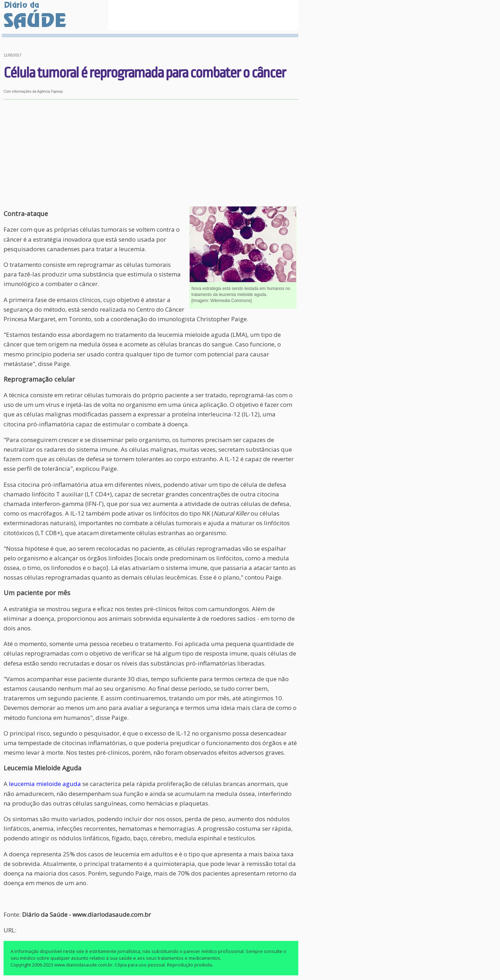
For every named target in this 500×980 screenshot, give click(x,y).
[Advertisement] (151, 153)
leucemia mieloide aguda (45, 784)
